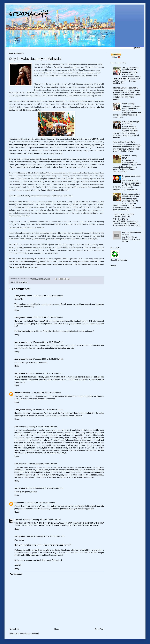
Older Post (99, 629)
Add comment (16, 574)
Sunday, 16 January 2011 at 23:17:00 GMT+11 (44, 318)
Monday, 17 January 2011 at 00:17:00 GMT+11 (44, 342)
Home (57, 629)
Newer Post (14, 629)
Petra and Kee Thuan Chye (124, 142)
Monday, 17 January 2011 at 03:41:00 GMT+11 (38, 427)
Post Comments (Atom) (29, 633)
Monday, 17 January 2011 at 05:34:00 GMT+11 (44, 488)
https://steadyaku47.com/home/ (125, 88)
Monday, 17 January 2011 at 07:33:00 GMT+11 (42, 520)
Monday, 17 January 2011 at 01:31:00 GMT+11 (42, 393)
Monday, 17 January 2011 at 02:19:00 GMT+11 (44, 410)
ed (16, 503)
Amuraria (18, 520)
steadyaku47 (29, 14)
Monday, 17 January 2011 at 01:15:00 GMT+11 (44, 359)
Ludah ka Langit (129, 104)
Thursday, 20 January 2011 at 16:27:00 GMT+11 (45, 536)
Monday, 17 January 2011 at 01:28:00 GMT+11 (44, 373)
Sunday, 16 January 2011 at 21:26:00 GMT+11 (44, 296)
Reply (17, 310)
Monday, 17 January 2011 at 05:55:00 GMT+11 (36, 503)
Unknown (18, 393)
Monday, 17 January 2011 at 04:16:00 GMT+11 (38, 464)
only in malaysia (21, 282)
